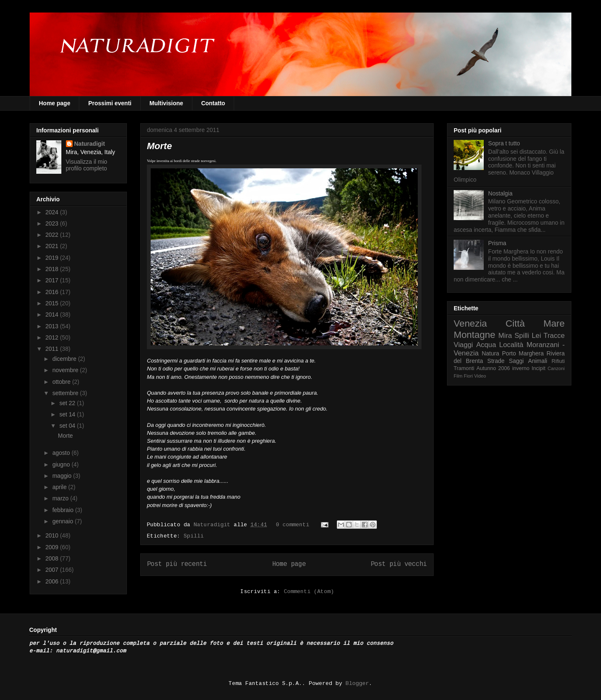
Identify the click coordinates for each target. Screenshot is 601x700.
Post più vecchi (399, 564)
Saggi (516, 361)
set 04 (68, 426)
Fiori (468, 376)
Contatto (213, 103)
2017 (53, 280)
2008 (53, 558)
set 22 (68, 403)
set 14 (68, 414)
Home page (54, 103)
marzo (61, 498)
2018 (53, 269)
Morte (159, 146)
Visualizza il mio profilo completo (87, 165)
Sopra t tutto (504, 143)
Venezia (470, 323)
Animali (538, 361)
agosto (62, 453)
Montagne (475, 335)
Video (480, 376)
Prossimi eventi (110, 103)
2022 (53, 235)
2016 (53, 292)
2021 (53, 246)
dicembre (65, 359)
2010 (53, 535)
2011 (53, 349)
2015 (53, 303)
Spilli (194, 536)
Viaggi (463, 345)
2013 (53, 326)
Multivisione (166, 103)
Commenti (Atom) (309, 592)
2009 (53, 547)
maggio (63, 476)
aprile (60, 487)
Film (458, 376)
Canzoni (556, 368)
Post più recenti (177, 564)
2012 (53, 337)
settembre (66, 393)
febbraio (63, 510)
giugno (62, 464)
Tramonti (464, 368)
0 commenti (293, 525)
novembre (66, 370)
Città (515, 323)
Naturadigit (214, 525)
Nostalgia (500, 193)
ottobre (62, 382)
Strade (496, 361)
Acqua (486, 345)
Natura (490, 353)
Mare (554, 323)
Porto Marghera (523, 353)
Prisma (497, 243)
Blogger (357, 684)
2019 (53, 258)
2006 (53, 581)
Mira (505, 336)
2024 (53, 212)
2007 (53, 570)
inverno (521, 368)
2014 (53, 314)
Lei (536, 336)
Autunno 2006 (493, 368)
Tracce (554, 336)
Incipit (539, 368)
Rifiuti (558, 361)
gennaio (63, 521)
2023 (53, 223)
